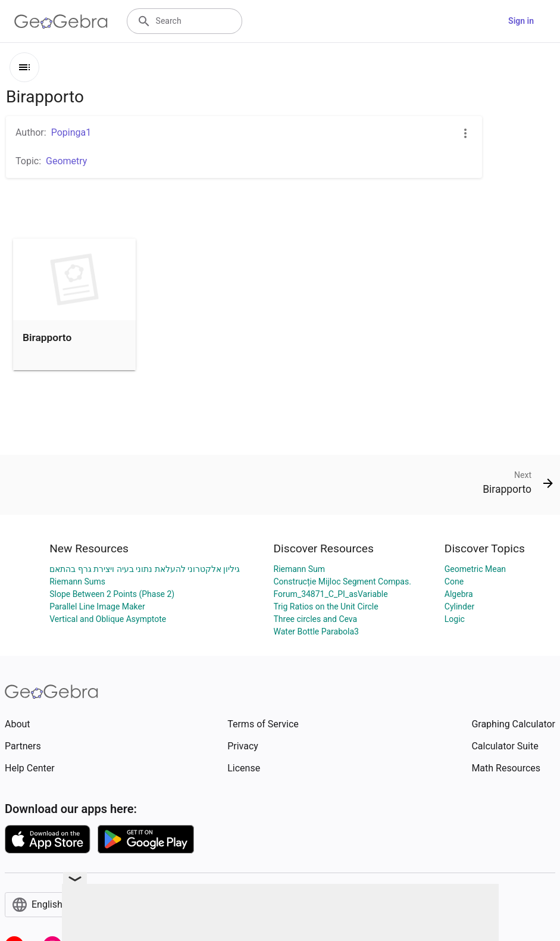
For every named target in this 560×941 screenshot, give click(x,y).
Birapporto (47, 337)
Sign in (521, 21)
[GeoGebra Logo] (61, 21)
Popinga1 (71, 132)
